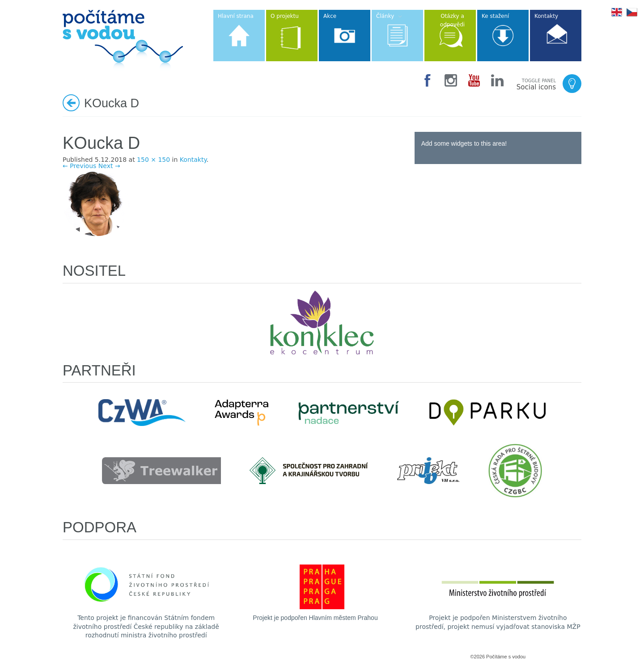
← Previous (79, 166)
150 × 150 (153, 160)
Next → (109, 166)
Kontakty (193, 160)
